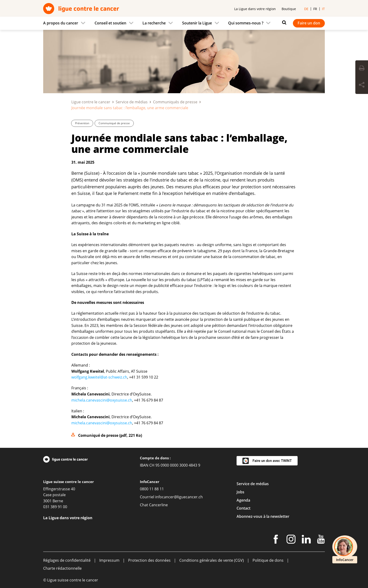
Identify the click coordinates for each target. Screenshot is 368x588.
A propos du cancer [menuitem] (61, 23)
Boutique (289, 9)
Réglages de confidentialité (67, 560)
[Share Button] (362, 85)
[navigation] (184, 23)
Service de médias (132, 102)
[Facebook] (276, 540)
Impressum (109, 560)
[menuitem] (66, 23)
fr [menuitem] (315, 9)
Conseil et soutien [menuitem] (110, 23)
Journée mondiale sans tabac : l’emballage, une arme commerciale (179, 143)
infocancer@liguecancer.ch (179, 497)
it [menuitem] (323, 9)
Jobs (240, 492)
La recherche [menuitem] (154, 23)
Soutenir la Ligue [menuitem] (197, 23)
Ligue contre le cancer (91, 102)
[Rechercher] (283, 23)
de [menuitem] (306, 9)
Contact (243, 508)
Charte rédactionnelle (62, 568)
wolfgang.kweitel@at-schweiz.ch (99, 377)
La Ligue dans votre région (255, 9)
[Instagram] (291, 540)
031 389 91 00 (55, 507)
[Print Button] (362, 69)
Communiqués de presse (175, 102)
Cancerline (158, 505)
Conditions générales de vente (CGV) (212, 560)
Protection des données (149, 560)
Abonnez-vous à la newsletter (263, 516)
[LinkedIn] (306, 540)
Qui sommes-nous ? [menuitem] (246, 23)
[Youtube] (321, 540)
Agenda (243, 500)
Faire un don (309, 23)
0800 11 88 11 (152, 489)
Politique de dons (268, 560)
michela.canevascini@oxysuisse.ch (102, 400)
